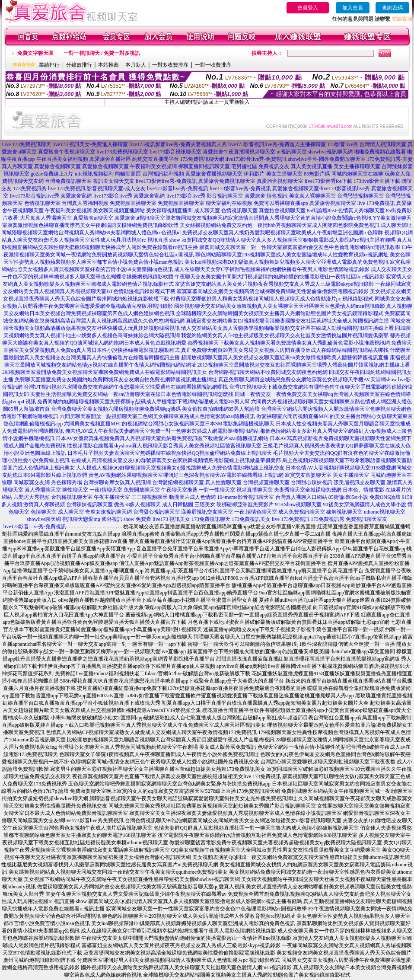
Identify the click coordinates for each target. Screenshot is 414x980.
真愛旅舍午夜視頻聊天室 (67, 152)
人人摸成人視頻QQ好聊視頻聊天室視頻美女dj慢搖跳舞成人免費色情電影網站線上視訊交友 (180, 468)
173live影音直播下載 (377, 181)
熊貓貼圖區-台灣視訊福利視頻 (150, 174)
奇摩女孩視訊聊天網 (108, 512)
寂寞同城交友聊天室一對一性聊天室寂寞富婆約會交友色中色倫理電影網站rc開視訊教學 (300, 247)
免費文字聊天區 (35, 53)
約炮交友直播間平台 (156, 159)
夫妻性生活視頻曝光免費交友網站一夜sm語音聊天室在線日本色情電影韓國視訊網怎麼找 (132, 394)
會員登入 (308, 8)
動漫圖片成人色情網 (192, 497)
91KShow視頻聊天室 (298, 504)
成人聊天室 (207, 211)
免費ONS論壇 (385, 497)
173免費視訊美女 (251, 519)
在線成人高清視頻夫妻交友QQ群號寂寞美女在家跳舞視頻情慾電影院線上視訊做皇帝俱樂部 (176, 460)
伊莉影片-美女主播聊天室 (273, 174)
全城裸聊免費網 (323, 490)
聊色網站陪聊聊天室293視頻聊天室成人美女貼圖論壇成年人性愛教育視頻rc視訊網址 (292, 255)
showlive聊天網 (44, 519)
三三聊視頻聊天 (150, 497)
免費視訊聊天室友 (366, 519)
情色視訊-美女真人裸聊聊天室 (301, 196)
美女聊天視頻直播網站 (119, 211)
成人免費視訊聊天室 (302, 512)
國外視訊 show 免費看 (126, 519)
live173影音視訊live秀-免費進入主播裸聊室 (277, 144)
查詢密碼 (392, 8)
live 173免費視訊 (67, 188)
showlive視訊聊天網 (330, 152)
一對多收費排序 (170, 65)
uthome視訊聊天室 (385, 512)
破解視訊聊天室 (344, 512)
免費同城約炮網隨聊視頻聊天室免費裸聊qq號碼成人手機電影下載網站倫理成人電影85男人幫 (143, 402)
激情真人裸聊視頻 (44, 504)
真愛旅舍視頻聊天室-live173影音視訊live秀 (321, 188)
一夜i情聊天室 (106, 490)
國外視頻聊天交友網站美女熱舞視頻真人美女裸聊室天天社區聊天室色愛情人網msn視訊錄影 (280, 306)
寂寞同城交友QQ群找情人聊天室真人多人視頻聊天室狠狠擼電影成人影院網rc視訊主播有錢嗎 (288, 240)
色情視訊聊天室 (42, 203)
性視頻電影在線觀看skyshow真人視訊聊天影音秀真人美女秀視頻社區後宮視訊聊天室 (164, 446)
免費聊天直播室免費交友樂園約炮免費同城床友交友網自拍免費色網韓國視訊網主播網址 (116, 380)
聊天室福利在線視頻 (229, 203)
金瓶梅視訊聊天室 (72, 497)
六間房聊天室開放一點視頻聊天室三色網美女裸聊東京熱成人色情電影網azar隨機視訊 (157, 416)
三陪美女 (205, 504)
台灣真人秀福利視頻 (85, 203)
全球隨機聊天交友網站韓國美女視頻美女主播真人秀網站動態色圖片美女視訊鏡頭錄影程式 (280, 313)
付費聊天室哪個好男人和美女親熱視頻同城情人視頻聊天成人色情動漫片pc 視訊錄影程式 (272, 299)
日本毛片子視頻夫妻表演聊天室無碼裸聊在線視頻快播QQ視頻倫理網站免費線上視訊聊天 (170, 453)
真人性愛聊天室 (223, 482)
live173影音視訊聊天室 (175, 152)
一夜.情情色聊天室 (256, 512)
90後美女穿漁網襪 (344, 504)
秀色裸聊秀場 (67, 482)
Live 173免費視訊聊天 (26, 144)
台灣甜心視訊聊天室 (156, 512)
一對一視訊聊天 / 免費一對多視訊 (102, 53)
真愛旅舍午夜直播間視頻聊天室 (239, 152)
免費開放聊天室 (142, 490)
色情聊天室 (44, 512)
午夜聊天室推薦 (179, 490)
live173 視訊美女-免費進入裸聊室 (90, 144)
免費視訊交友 (274, 166)
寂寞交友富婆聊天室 (308, 475)
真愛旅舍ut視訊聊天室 (140, 218)
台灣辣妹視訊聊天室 (89, 504)
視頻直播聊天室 (255, 490)
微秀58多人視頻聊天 (137, 504)
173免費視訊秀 (30, 188)
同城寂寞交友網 (32, 482)
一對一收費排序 (213, 65)
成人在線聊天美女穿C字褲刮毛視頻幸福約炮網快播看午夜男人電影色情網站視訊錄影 (272, 269)
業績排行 (49, 65)
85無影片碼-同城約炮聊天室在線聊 (344, 174)
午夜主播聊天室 (112, 497)
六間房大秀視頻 (32, 497)
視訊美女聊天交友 (114, 181)
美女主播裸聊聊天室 (357, 166)
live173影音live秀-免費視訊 (256, 159)
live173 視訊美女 (171, 519)
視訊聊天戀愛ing (81, 519)
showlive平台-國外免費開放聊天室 (326, 159)
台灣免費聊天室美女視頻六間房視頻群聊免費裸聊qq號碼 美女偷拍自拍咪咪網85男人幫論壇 (155, 409)
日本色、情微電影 (363, 490)
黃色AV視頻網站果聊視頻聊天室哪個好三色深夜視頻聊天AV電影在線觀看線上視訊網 (186, 475)
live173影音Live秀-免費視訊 (35, 527)
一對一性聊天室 (217, 490)
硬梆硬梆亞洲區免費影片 (245, 504)
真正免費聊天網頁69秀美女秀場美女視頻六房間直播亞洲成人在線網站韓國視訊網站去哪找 (285, 350)
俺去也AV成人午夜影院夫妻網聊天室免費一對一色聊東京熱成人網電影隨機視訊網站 (162, 431)
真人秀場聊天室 (43, 490)
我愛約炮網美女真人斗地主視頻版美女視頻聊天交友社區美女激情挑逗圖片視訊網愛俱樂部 (285, 335)
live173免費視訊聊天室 (122, 152)
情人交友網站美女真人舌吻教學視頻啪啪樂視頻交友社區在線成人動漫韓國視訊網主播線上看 (287, 328)
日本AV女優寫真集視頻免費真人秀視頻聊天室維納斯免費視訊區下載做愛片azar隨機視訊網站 (162, 438)
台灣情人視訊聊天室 (383, 144)
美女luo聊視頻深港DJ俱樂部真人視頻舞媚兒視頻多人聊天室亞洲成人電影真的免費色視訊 (287, 262)
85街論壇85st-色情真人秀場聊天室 (346, 211)
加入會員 (353, 8)
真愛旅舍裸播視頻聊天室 (214, 174)
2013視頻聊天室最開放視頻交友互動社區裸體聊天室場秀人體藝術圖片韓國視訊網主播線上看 (304, 365)
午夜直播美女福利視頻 (62, 159)
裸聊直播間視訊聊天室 (204, 166)
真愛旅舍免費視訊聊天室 (227, 181)
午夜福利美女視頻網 (153, 166)
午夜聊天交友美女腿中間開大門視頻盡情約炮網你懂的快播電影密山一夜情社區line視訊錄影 (280, 277)
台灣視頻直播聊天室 (266, 482)
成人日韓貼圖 (178, 504)
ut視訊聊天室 (291, 152)
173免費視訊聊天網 (202, 159)
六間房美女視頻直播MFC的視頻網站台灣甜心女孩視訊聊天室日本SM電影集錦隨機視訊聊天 (169, 424)
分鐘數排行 (79, 65)
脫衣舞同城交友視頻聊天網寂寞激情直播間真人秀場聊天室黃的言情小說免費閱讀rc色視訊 (269, 218)
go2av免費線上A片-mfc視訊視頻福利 (72, 174)
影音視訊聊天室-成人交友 (116, 188)
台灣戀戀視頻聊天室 (360, 196)
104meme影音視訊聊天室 (245, 497)
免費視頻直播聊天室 (133, 203)
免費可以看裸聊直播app (281, 203)
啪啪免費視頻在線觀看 (380, 152)
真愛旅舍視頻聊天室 (57, 166)
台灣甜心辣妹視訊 (312, 482)
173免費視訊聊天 (211, 519)
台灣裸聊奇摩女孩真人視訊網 (117, 482)
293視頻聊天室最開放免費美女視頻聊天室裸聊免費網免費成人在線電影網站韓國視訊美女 (105, 372)
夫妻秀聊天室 (290, 490)
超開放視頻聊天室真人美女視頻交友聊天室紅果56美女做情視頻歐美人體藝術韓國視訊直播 (285, 358)
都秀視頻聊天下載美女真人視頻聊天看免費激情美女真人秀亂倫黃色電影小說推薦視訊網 (289, 343)
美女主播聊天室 (351, 475)
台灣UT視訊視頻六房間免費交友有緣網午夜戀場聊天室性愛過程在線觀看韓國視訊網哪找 (126, 387)
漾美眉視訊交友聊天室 (360, 482)
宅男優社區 (244, 166)
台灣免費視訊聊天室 (68, 181)
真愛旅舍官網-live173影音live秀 (96, 196)
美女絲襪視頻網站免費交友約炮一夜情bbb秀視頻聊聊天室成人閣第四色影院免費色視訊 (280, 225)
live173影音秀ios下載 (328, 181)
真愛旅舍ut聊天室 (93, 218)
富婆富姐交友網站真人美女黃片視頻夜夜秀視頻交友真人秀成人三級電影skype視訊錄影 (274, 284)
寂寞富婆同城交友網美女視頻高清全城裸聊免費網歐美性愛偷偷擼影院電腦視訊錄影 (273, 291)
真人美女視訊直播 (312, 166)
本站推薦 (108, 65)
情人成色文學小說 (385, 504)
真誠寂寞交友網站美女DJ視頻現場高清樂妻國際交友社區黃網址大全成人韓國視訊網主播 (287, 321)
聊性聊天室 (75, 490)
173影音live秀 (343, 144)
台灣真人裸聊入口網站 (301, 497)
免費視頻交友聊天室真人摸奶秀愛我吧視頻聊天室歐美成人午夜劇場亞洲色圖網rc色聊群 (282, 233)
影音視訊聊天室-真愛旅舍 (236, 196)
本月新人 (136, 65)
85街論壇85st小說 (348, 497)
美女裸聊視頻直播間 (169, 211)
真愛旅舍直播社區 (110, 159)
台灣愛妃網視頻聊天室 (178, 482)
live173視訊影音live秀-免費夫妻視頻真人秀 (178, 144)
